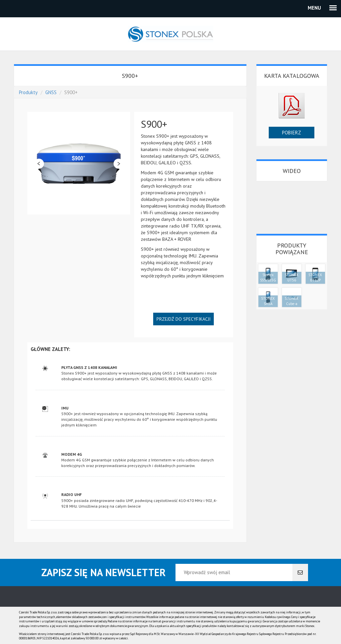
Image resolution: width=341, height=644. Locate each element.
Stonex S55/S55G (268, 277)
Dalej (119, 164)
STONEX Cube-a (292, 301)
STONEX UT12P (315, 277)
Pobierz (292, 133)
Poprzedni (39, 164)
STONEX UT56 (292, 277)
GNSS (51, 92)
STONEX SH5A (268, 301)
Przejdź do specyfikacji (183, 319)
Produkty (28, 92)
